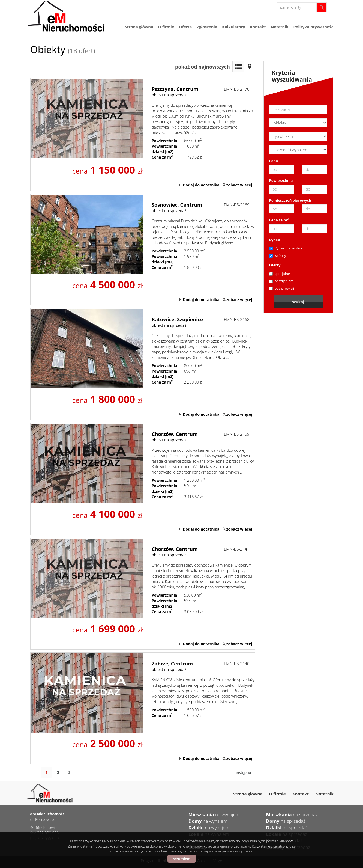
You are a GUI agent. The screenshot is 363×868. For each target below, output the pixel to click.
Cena (274, 161)
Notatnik (280, 27)
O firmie (166, 27)
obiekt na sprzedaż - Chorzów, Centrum (143, 479)
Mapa (250, 66)
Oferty (275, 265)
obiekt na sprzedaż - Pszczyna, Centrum (143, 134)
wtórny (278, 255)
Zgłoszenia (207, 27)
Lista (238, 66)
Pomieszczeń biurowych (290, 200)
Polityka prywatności (314, 27)
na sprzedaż (292, 814)
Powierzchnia (281, 180)
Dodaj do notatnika (201, 185)
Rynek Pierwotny (286, 248)
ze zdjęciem (281, 281)
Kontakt (258, 27)
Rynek (275, 240)
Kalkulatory (233, 27)
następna (243, 772)
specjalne (280, 274)
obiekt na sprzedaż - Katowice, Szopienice (143, 364)
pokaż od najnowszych (202, 67)
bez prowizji (282, 288)
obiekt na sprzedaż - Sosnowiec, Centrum (143, 249)
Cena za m (279, 220)
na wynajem (214, 814)
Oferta (185, 27)
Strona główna (139, 27)
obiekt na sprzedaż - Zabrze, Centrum (143, 708)
